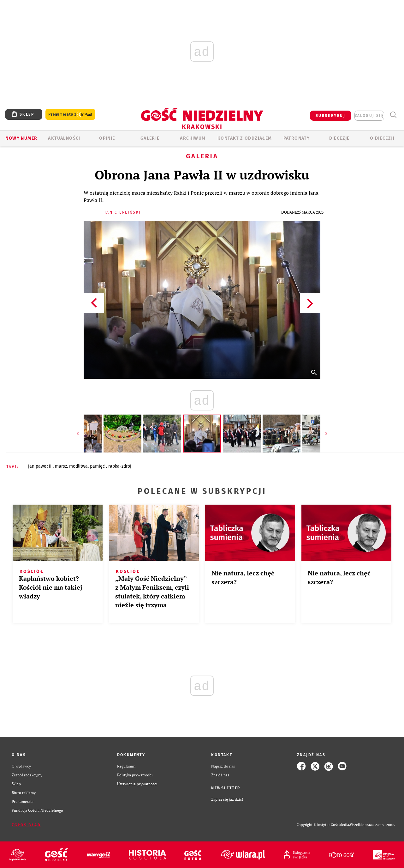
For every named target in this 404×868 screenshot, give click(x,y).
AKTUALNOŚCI (64, 138)
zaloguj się (369, 116)
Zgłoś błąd (26, 825)
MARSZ (61, 466)
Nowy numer (21, 138)
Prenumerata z (70, 115)
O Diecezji (382, 138)
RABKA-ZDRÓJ (120, 466)
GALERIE (150, 138)
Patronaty (297, 138)
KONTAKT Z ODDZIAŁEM (245, 138)
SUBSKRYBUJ (330, 116)
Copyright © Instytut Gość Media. (323, 825)
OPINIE (107, 138)
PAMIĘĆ (98, 466)
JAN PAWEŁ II (40, 466)
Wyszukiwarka (393, 115)
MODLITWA (78, 466)
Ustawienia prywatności (137, 784)
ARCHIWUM (193, 138)
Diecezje (339, 138)
